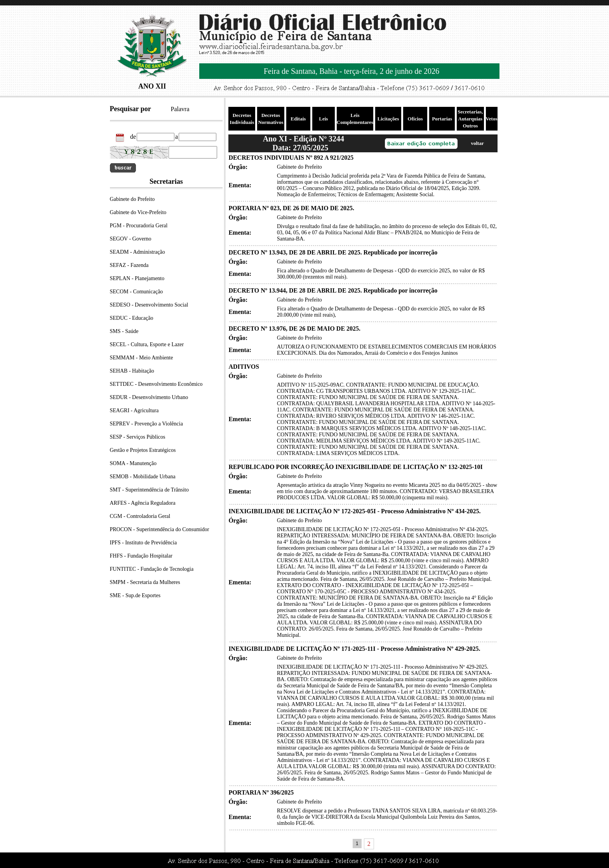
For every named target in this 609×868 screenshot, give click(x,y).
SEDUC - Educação (132, 318)
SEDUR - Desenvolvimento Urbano (149, 397)
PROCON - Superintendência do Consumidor (160, 529)
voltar (477, 143)
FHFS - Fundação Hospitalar (141, 556)
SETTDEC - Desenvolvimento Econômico (156, 384)
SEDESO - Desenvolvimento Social (149, 305)
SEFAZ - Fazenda (129, 265)
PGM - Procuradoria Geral (139, 226)
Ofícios (415, 119)
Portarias (442, 119)
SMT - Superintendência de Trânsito (150, 490)
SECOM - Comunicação (137, 292)
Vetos (492, 119)
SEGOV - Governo (131, 239)
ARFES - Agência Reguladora (143, 503)
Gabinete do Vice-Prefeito (138, 212)
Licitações (388, 119)
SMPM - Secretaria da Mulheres (145, 582)
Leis (323, 119)
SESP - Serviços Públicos (138, 437)
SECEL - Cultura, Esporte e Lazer (147, 344)
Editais (298, 119)
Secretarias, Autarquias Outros (470, 119)
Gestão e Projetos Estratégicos (143, 450)
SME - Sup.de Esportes (135, 595)
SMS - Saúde (124, 331)
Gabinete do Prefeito (132, 199)
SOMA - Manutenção (133, 463)
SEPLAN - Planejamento (137, 278)
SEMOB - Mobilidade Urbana (143, 477)
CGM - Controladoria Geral (140, 516)
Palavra (180, 109)
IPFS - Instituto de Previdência (144, 543)
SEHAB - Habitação (132, 371)
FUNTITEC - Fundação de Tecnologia (152, 569)
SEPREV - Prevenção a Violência (146, 424)
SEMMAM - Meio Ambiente (142, 358)
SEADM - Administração (137, 252)
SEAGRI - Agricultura (134, 410)
